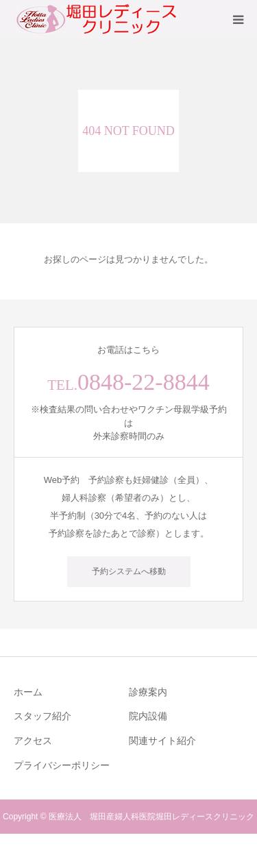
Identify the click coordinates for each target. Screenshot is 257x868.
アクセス (33, 741)
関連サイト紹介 (162, 741)
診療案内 (148, 692)
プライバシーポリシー (62, 765)
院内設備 (148, 716)
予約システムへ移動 (129, 571)
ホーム (28, 692)
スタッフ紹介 (42, 716)
